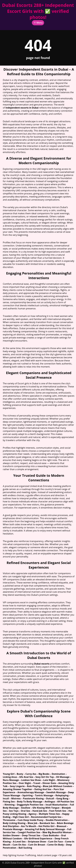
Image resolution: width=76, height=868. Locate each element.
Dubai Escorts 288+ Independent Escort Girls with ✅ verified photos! (38, 11)
